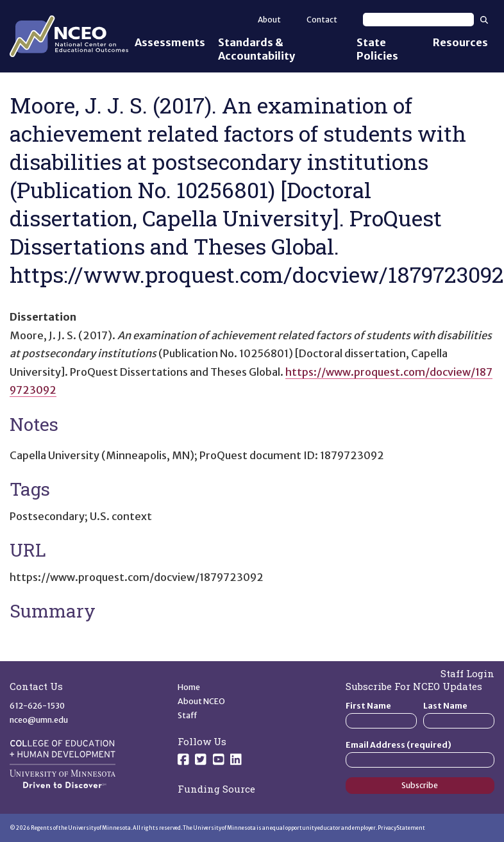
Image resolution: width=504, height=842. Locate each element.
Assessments (170, 42)
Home (189, 687)
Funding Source (216, 789)
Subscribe (420, 785)
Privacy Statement (401, 828)
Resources (460, 42)
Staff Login (467, 673)
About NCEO (201, 701)
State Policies (377, 49)
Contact (322, 20)
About (269, 20)
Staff (188, 715)
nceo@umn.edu (39, 720)
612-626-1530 (37, 706)
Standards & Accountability (256, 49)
